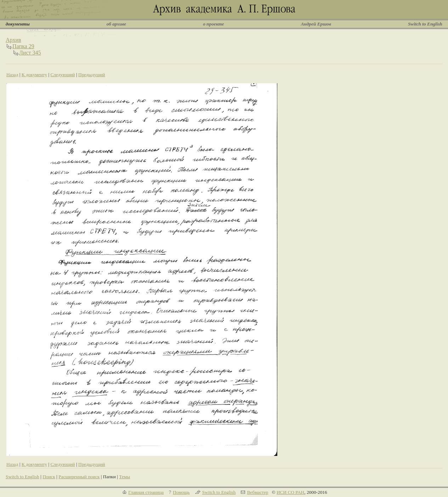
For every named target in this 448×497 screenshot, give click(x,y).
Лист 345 (30, 53)
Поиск (49, 477)
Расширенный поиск (79, 477)
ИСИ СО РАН (290, 492)
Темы (124, 477)
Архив (13, 40)
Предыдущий (92, 75)
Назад (12, 75)
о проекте (213, 24)
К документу (34, 75)
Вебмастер (257, 492)
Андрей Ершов (316, 24)
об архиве (117, 24)
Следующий (63, 75)
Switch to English (425, 24)
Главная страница (146, 492)
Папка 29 (23, 46)
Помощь (181, 492)
